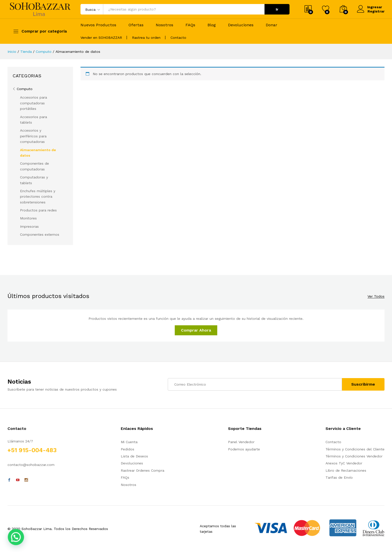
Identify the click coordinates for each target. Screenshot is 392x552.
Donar (271, 25)
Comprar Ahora (196, 330)
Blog (212, 25)
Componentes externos (40, 234)
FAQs (190, 25)
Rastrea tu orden (146, 38)
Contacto (178, 38)
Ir (277, 9)
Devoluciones (241, 25)
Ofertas (136, 25)
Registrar (376, 11)
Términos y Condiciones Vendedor (354, 456)
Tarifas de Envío (339, 477)
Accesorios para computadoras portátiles (33, 103)
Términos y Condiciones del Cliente (355, 449)
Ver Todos (376, 296)
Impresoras (29, 226)
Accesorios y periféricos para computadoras (33, 136)
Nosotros (164, 25)
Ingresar (370, 7)
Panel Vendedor (241, 442)
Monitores (28, 218)
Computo (25, 89)
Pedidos (127, 449)
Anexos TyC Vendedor (344, 463)
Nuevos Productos (98, 25)
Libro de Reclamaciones (346, 470)
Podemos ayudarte (244, 449)
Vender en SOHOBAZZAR (101, 38)
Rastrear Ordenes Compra (142, 470)
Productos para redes (38, 210)
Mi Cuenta (129, 442)
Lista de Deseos (134, 456)
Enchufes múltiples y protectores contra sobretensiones (38, 197)
